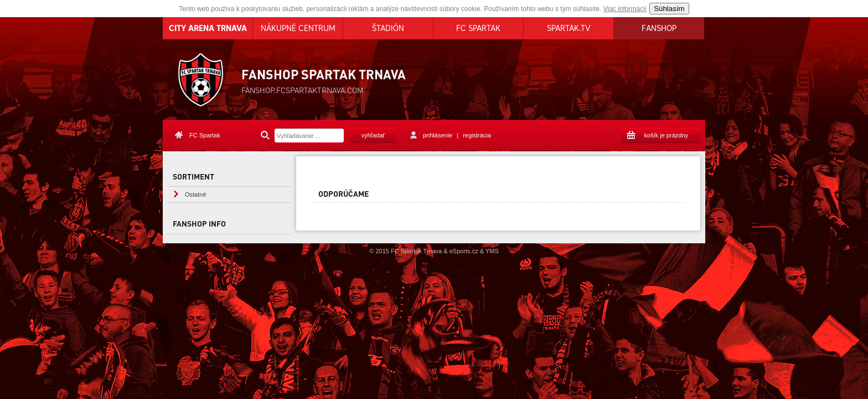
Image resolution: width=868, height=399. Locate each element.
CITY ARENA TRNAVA (208, 28)
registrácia (477, 135)
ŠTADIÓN (388, 28)
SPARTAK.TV (569, 28)
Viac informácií (625, 9)
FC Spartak (205, 135)
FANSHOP (659, 28)
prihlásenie (438, 135)
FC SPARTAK (478, 28)
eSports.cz (464, 251)
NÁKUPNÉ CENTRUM (298, 28)
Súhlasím (669, 9)
